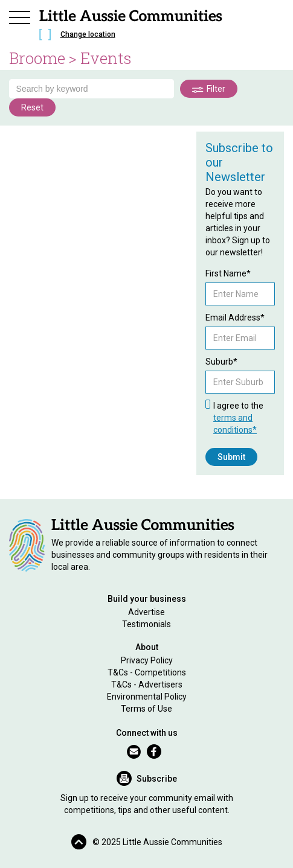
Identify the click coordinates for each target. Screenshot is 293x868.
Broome (37, 58)
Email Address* (235, 318)
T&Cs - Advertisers (147, 685)
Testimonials (146, 624)
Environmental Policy (147, 697)
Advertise (146, 612)
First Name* (228, 273)
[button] (20, 16)
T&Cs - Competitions (147, 672)
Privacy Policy (147, 660)
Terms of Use (146, 709)
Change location (88, 34)
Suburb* (221, 362)
